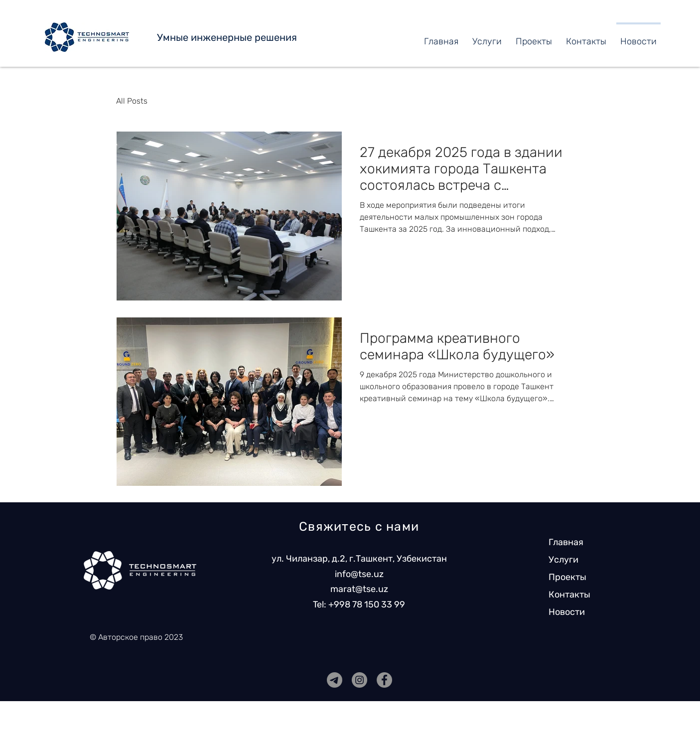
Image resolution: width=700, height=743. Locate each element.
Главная (566, 542)
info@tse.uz (359, 574)
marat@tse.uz (359, 589)
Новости (567, 612)
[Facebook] (384, 680)
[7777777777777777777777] (335, 680)
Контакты (569, 594)
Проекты (567, 577)
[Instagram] (359, 680)
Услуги (563, 560)
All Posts (132, 101)
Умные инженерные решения (227, 37)
